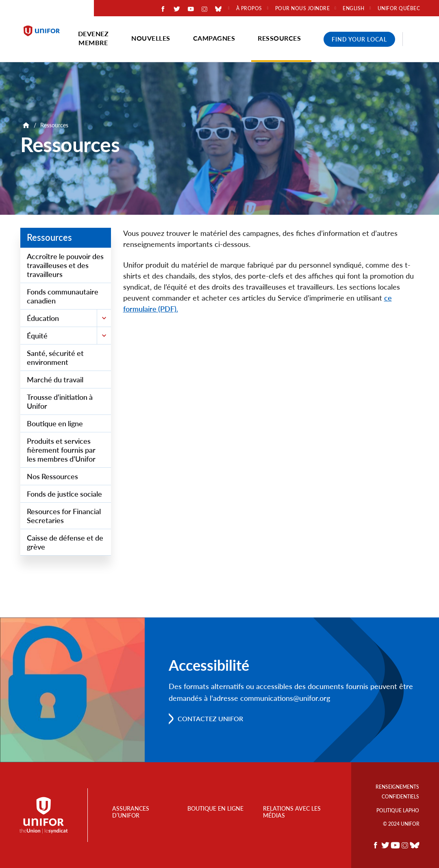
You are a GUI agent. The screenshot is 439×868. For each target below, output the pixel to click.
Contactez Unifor (210, 719)
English (354, 9)
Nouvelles (151, 38)
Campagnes (214, 38)
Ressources (279, 38)
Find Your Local (359, 39)
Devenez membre (93, 38)
